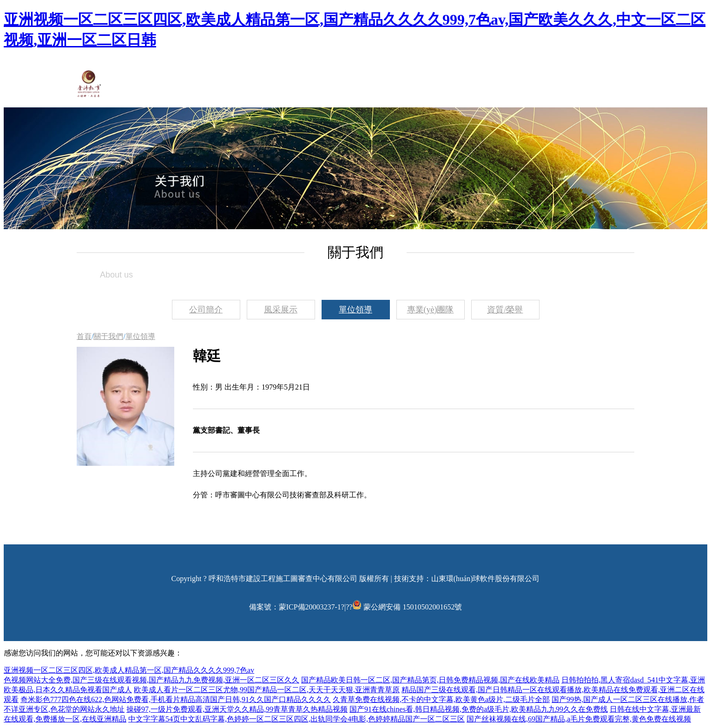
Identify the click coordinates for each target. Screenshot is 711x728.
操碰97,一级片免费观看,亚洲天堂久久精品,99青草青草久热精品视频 (237, 709)
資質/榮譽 (505, 310)
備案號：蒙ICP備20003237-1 (295, 607)
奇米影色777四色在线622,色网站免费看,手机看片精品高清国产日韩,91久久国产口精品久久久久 (176, 699)
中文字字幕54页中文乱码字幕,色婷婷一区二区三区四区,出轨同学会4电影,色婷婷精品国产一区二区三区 (296, 719)
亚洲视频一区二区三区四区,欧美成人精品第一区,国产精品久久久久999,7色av (129, 670)
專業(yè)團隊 (431, 310)
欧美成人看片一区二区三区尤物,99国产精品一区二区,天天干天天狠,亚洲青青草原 (267, 690)
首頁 (84, 336)
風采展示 (281, 310)
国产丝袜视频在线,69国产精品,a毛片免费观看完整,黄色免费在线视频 (579, 719)
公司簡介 (206, 310)
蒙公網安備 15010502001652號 (413, 607)
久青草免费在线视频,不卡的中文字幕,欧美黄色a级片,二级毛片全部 (441, 699)
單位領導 (355, 310)
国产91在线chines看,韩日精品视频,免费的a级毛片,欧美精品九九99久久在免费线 (479, 709)
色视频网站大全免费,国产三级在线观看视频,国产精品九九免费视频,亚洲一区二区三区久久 (151, 680)
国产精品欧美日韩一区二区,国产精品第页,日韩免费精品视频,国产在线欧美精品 (430, 680)
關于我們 (108, 336)
